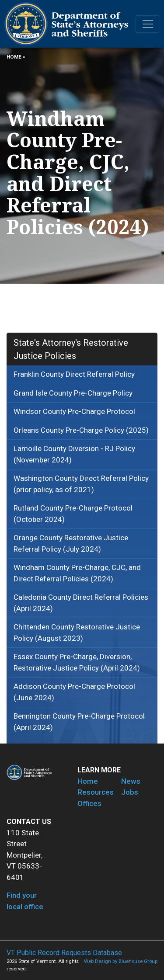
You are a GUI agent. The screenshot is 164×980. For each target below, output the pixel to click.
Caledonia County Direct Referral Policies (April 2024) (81, 603)
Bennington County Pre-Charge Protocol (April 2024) (79, 722)
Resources (96, 792)
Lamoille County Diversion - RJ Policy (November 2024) (74, 454)
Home (14, 57)
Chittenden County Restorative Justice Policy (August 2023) (77, 632)
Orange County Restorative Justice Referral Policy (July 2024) (71, 543)
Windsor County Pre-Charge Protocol (74, 411)
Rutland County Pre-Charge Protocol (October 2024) (73, 514)
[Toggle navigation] (148, 24)
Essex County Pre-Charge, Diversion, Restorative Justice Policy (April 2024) (77, 662)
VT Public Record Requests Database (64, 953)
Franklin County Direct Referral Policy (74, 374)
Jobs (130, 792)
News (131, 781)
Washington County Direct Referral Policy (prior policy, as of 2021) (81, 484)
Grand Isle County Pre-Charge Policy (73, 393)
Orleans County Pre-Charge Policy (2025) (81, 430)
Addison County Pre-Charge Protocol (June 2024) (74, 692)
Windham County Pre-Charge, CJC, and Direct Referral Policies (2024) (77, 573)
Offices (89, 803)
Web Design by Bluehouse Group (121, 961)
